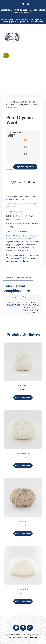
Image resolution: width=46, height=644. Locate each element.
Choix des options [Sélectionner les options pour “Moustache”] (23, 465)
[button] (34, 37)
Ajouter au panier (25, 167)
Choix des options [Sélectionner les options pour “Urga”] (23, 533)
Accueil (9, 102)
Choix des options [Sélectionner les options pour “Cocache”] (23, 398)
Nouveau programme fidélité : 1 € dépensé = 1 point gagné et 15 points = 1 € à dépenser (23, 21)
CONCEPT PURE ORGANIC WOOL (15, 134)
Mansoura (33, 638)
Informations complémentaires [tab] (18, 278)
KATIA (24, 102)
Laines (17, 102)
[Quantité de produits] (10, 167)
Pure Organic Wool (25, 105)
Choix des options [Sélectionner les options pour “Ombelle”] (23, 601)
